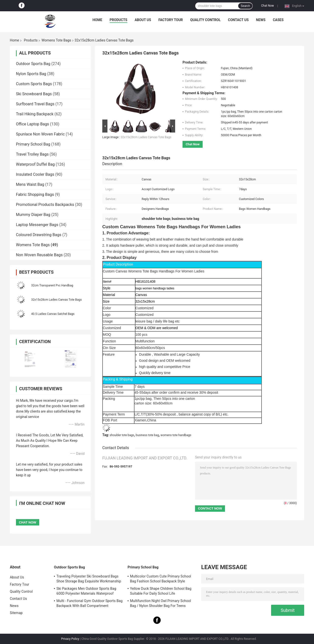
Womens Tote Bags (56, 40)
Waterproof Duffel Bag (35, 164)
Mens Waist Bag (30, 184)
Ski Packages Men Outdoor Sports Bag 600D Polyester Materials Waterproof (86, 591)
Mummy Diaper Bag (33, 215)
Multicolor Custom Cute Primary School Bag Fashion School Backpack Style (161, 579)
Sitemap (16, 613)
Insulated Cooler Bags (35, 174)
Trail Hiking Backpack (35, 114)
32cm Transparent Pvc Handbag (52, 285)
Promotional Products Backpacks (45, 205)
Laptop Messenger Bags (37, 225)
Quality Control (205, 20)
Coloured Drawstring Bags (39, 235)
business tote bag (147, 435)
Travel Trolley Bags (32, 154)
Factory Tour (171, 20)
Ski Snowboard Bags (34, 94)
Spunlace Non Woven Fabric (40, 134)
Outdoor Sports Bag (33, 64)
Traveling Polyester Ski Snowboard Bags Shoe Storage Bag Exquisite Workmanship (89, 579)
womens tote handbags (176, 435)
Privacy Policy (70, 639)
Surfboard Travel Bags (35, 104)
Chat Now (267, 6)
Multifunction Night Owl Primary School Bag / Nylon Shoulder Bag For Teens (161, 603)
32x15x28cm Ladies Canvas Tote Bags (56, 300)
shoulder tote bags (122, 435)
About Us (143, 20)
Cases (278, 20)
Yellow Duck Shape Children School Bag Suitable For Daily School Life (161, 591)
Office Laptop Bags (33, 124)
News (261, 20)
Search (245, 6)
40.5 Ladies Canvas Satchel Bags (53, 314)
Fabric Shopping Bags (35, 195)
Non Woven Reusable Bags (39, 255)
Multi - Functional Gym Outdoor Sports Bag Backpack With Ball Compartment (89, 603)
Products (118, 20)
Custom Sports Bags (34, 84)
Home (97, 20)
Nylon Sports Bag (31, 74)
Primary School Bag (33, 144)
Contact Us (238, 20)
